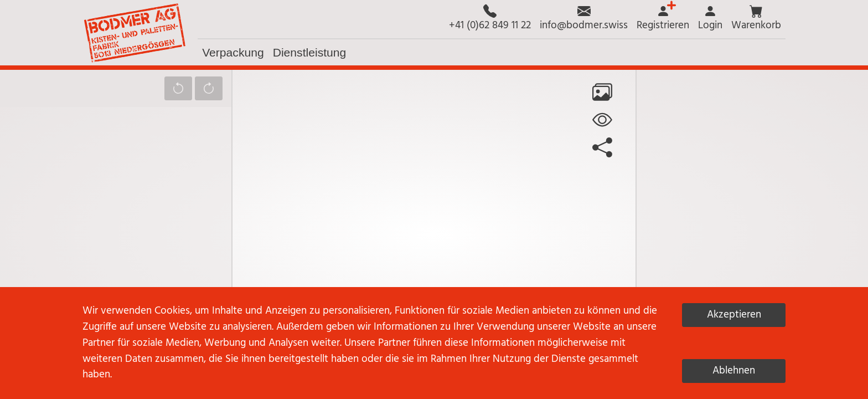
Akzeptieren (734, 315)
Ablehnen (734, 371)
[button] (756, 19)
